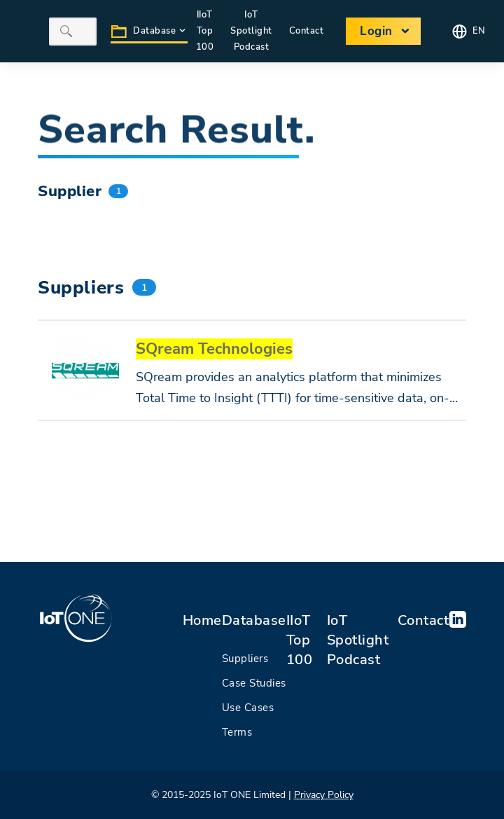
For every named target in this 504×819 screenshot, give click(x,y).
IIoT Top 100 (300, 640)
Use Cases (248, 708)
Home (202, 620)
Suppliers (245, 659)
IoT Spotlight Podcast (251, 31)
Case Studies (254, 683)
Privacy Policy (324, 795)
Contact (423, 620)
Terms (237, 732)
